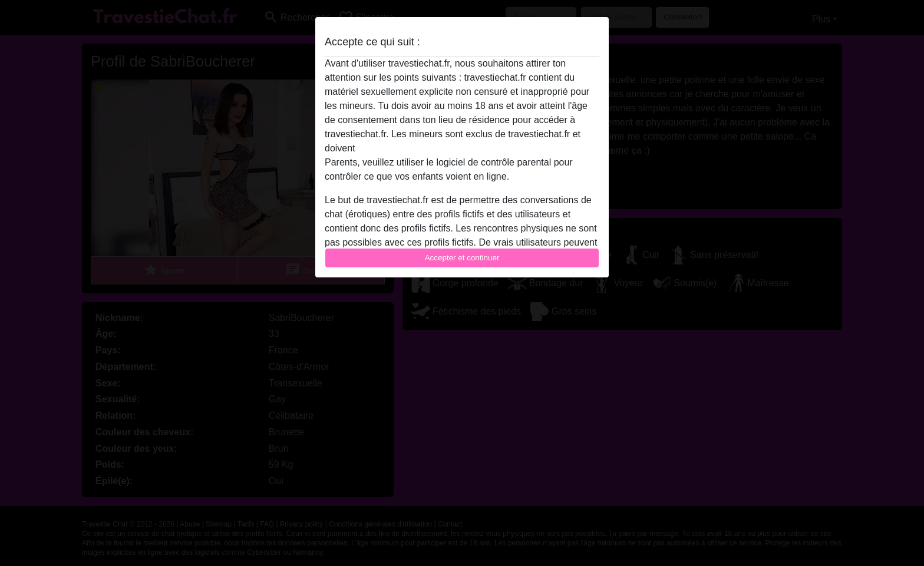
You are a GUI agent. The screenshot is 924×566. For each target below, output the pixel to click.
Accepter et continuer (462, 258)
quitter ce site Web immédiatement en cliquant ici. (461, 148)
